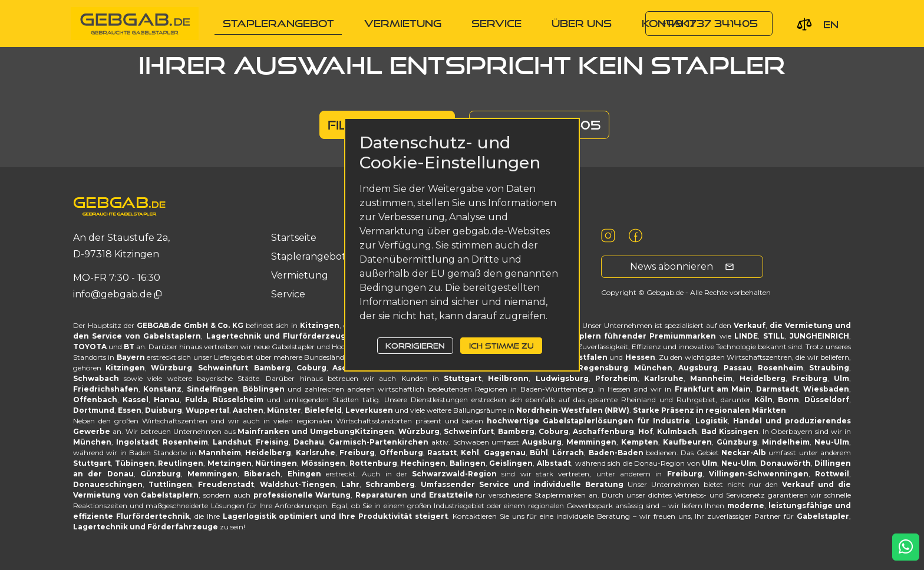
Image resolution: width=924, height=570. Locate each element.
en (831, 24)
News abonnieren (682, 266)
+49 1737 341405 (709, 23)
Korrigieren (415, 346)
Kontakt (669, 23)
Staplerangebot (278, 23)
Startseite (294, 238)
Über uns (582, 23)
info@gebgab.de (114, 294)
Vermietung (403, 23)
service (496, 23)
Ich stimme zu (501, 346)
